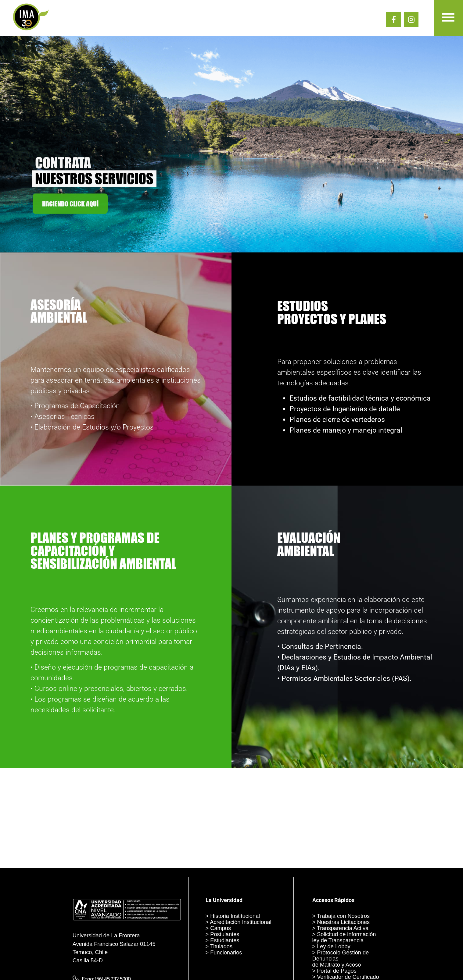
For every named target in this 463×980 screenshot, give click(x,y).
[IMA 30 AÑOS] (31, 29)
